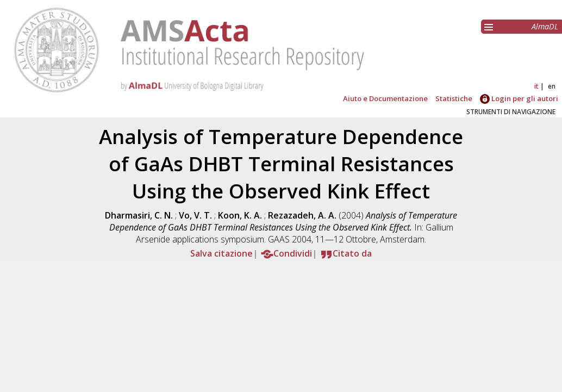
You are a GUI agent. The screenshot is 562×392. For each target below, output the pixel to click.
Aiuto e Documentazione (385, 98)
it (536, 86)
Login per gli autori (519, 98)
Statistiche (454, 98)
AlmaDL (545, 26)
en (552, 86)
